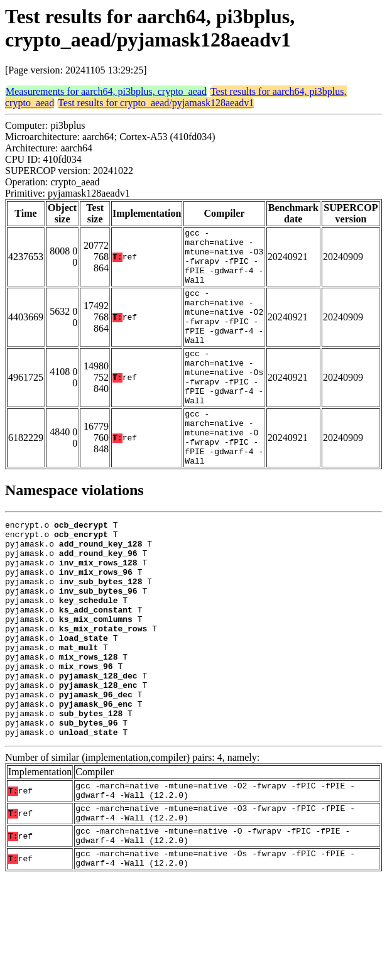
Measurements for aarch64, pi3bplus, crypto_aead (106, 91)
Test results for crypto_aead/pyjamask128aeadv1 (156, 103)
